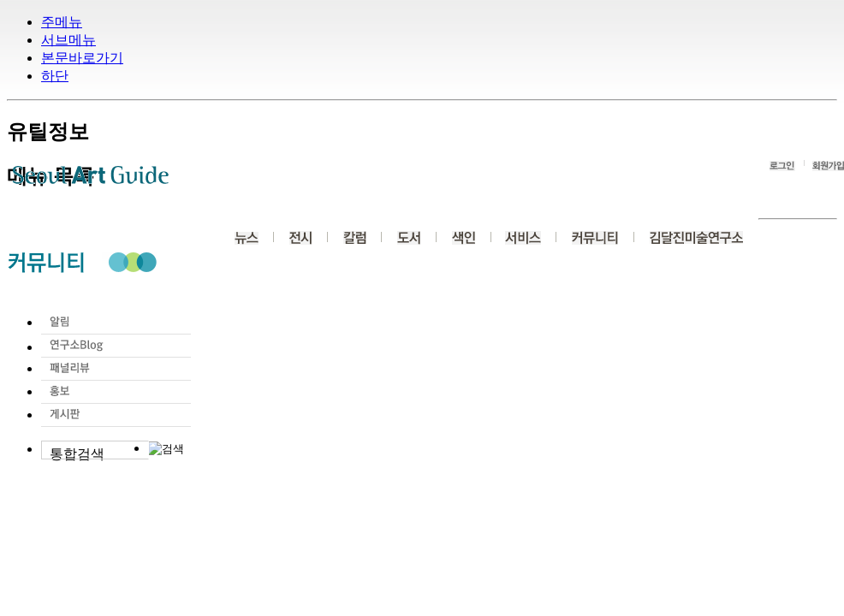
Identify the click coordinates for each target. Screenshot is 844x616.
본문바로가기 (82, 58)
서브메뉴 (68, 40)
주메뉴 (62, 22)
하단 (55, 76)
